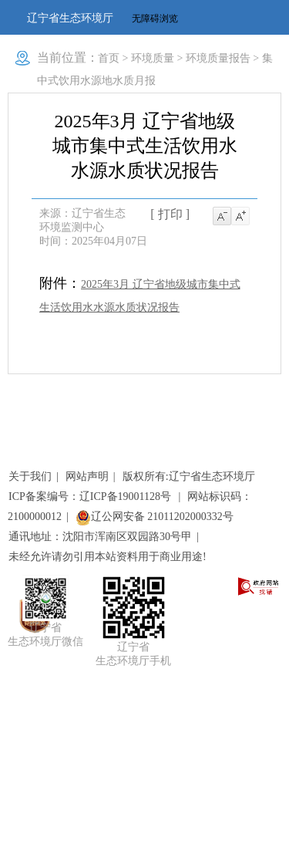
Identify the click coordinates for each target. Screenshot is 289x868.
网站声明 (87, 476)
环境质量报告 (218, 58)
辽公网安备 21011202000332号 (155, 517)
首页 (109, 58)
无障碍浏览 (155, 19)
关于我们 (30, 476)
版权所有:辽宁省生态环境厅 (189, 476)
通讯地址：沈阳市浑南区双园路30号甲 (100, 537)
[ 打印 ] (170, 214)
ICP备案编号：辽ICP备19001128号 (91, 496)
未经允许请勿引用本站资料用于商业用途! (108, 557)
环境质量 (153, 58)
